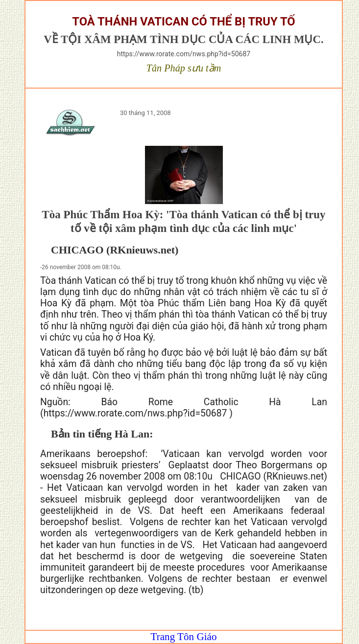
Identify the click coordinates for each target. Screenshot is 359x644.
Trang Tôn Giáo (184, 637)
